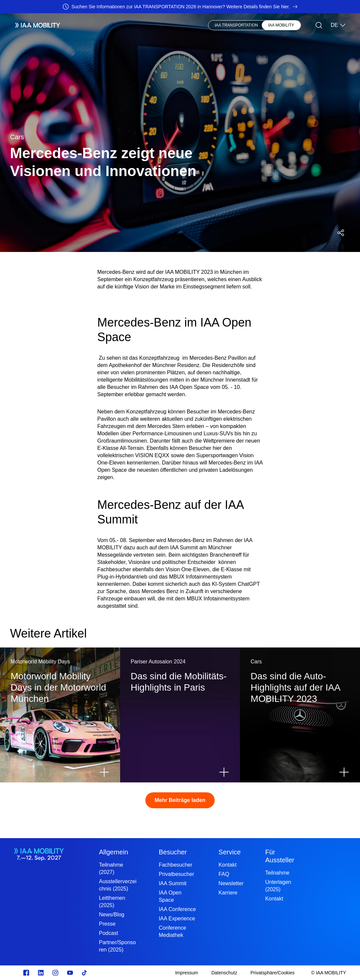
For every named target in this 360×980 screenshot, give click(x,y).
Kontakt (228, 865)
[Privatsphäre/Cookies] (273, 973)
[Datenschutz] (224, 973)
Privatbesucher (176, 874)
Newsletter (231, 883)
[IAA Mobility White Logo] (35, 25)
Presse (107, 924)
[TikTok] (85, 973)
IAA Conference (177, 909)
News (147, 25)
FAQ (224, 874)
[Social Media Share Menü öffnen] (341, 233)
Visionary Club (178, 25)
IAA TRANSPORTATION (236, 25)
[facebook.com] (26, 973)
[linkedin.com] (41, 973)
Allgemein (113, 852)
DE (338, 25)
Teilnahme (277, 873)
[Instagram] (55, 973)
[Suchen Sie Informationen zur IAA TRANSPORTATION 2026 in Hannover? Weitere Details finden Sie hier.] (180, 7)
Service (230, 852)
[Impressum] (187, 973)
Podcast (108, 933)
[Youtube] (70, 973)
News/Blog (111, 915)
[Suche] (319, 25)
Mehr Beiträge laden (180, 800)
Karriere (228, 893)
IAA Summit (173, 883)
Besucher (122, 25)
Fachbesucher (175, 865)
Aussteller (92, 25)
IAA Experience (177, 919)
